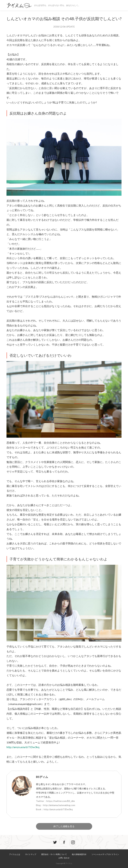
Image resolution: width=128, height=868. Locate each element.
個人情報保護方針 (79, 854)
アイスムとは (15, 854)
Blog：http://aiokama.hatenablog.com (56, 805)
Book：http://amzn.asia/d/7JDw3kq (54, 809)
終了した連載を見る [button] (64, 826)
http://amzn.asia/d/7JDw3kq (23, 747)
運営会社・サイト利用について (54, 854)
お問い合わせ (64, 858)
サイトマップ (31, 854)
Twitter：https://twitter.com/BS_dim (55, 801)
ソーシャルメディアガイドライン (105, 854)
